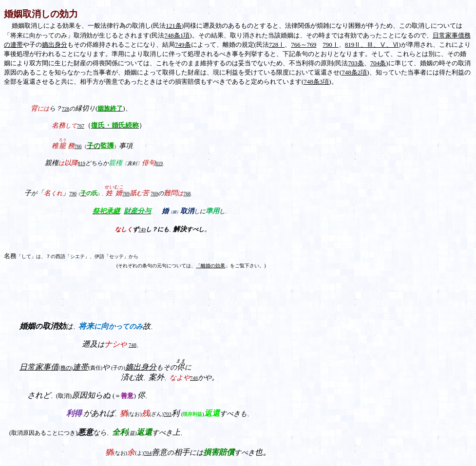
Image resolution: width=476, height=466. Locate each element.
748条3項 (316, 82)
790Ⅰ (331, 45)
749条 (183, 45)
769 (312, 45)
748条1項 (177, 35)
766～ (299, 45)
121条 (174, 26)
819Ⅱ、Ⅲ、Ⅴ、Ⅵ (372, 45)
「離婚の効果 (210, 266)
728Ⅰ (277, 45)
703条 (356, 63)
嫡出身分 (55, 45)
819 (159, 163)
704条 (378, 63)
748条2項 (354, 72)
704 (148, 453)
